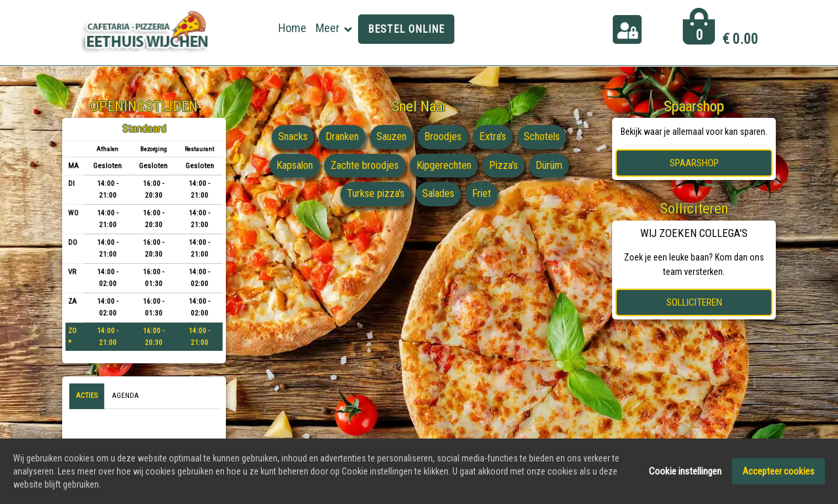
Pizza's (507, 166)
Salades (440, 194)
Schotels (546, 137)
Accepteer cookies (778, 471)
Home (292, 28)
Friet (484, 194)
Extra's (495, 137)
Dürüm (554, 166)
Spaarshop (694, 163)
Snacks (289, 137)
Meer (328, 28)
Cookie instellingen (685, 471)
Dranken (340, 137)
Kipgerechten (445, 166)
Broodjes (445, 137)
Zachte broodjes (364, 166)
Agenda (125, 396)
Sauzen (392, 137)
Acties (87, 396)
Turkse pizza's (374, 194)
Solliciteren (694, 302)
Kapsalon (291, 166)
